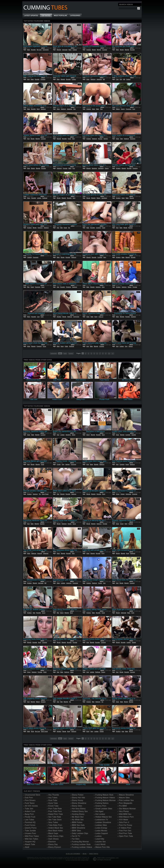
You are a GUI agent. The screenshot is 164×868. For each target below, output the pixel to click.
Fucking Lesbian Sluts (81, 844)
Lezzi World (100, 844)
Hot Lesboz (100, 814)
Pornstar (65, 168)
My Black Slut (78, 817)
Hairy (74, 139)
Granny (123, 109)
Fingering (135, 168)
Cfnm (103, 287)
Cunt (38, 317)
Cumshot (105, 50)
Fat (102, 702)
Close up (101, 317)
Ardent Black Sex (56, 828)
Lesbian (74, 79)
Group (44, 346)
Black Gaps (53, 833)
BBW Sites (76, 831)
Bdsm (29, 198)
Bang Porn (29, 814)
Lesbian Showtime (103, 822)
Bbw (61, 228)
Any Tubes (53, 798)
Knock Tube (53, 806)
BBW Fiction (77, 822)
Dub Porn (29, 798)
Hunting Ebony (78, 814)
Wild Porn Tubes (32, 836)
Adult (27, 847)
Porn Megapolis (126, 803)
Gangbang (101, 168)
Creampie (135, 494)
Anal (28, 79)
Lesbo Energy (101, 828)
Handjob (134, 435)
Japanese (99, 79)
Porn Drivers (30, 800)
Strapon (131, 346)
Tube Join (29, 809)
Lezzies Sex (101, 842)
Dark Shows (54, 839)
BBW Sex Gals (78, 825)
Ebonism (52, 842)
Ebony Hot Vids (78, 798)
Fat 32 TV (76, 836)
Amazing (40, 553)
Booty (43, 287)
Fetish (45, 672)
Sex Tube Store (55, 820)
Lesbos (99, 836)
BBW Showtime (79, 828)
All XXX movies (31, 806)
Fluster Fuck (30, 817)
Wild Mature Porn (126, 817)
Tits (69, 228)
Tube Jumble (30, 831)
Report (26, 44)
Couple (59, 464)
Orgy (126, 346)
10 (109, 353)
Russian (100, 139)
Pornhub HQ (30, 822)
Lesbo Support (102, 833)
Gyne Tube (53, 803)
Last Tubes (30, 820)
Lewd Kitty (100, 839)
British (74, 435)
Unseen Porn (30, 833)
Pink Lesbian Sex (126, 800)
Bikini (70, 168)
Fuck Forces (30, 825)
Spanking (133, 317)
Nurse (74, 524)
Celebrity (29, 257)
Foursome (129, 109)
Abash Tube (30, 844)
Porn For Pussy (126, 825)
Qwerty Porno (31, 828)
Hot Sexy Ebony (79, 809)
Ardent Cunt (30, 811)
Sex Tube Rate (55, 817)
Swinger (106, 139)
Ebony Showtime (79, 803)
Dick (74, 109)
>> (113, 353)
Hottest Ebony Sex (80, 811)
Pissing (103, 672)
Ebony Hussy (78, 800)
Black (70, 50)
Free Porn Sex (125, 831)
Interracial (65, 50)
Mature (118, 109)
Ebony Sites (77, 806)
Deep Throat (45, 494)
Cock (134, 109)
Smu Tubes (53, 822)
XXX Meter (124, 820)
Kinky (42, 317)
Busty (38, 109)
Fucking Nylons (102, 803)
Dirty (121, 79)
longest (71, 353)
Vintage (123, 494)
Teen (101, 109)
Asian (32, 79)
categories (54, 353)
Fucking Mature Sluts (104, 795)
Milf (104, 79)
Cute (117, 79)
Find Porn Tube (125, 833)
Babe (28, 50)
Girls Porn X (124, 822)
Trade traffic (94, 854)
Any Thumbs (54, 795)
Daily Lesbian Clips (80, 833)
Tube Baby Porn (55, 825)
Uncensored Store (33, 795)
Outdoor (75, 50)
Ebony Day (53, 844)
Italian (72, 672)
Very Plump (124, 811)
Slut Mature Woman (127, 809)
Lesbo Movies (101, 831)
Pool (74, 168)
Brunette (33, 50)
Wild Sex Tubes (31, 839)
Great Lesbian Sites (104, 809)
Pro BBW (123, 806)
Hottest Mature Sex (104, 817)
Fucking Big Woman (80, 842)
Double (70, 524)
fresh (65, 353)
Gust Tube (53, 800)
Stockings (133, 139)
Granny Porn (101, 806)
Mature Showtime (126, 795)
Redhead (45, 198)
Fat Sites (76, 839)
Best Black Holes (56, 831)
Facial (69, 139)
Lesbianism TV (102, 820)
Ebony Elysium (55, 847)
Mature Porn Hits (103, 847)
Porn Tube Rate (55, 809)
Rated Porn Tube (56, 814)
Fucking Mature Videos (105, 798)
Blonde (94, 50)
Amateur (89, 50)
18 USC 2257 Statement (73, 854)
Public (66, 346)
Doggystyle (46, 50)
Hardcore (93, 79)
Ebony (88, 435)
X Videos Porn (125, 828)
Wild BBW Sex (125, 814)
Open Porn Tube (126, 836)
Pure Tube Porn (55, 811)
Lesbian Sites (101, 825)
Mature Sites (124, 798)
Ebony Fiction (78, 795)
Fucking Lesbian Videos (82, 847)
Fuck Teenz (30, 803)
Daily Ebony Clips (56, 836)
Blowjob (59, 50)
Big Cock (39, 50)
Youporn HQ (30, 842)
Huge (133, 613)
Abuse (85, 854)
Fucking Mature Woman (106, 800)
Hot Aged (99, 811)
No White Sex (78, 820)
